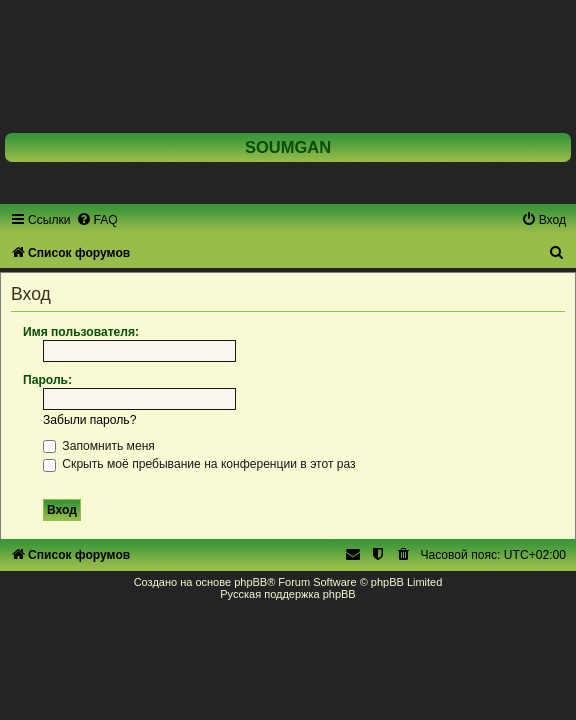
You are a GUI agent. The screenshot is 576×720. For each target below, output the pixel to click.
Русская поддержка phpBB (287, 594)
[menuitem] (97, 220)
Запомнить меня (99, 446)
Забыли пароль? (89, 420)
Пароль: (47, 380)
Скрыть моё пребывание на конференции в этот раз (199, 464)
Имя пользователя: (81, 332)
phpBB (250, 582)
